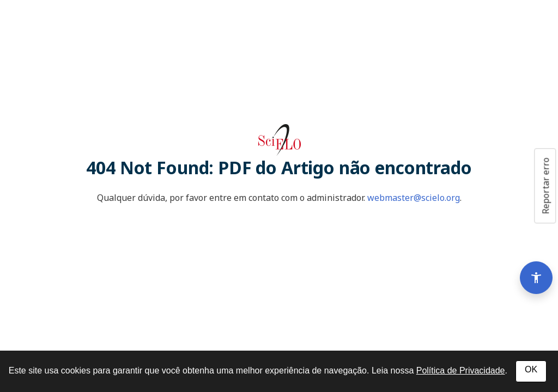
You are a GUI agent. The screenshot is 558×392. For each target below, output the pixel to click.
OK (531, 369)
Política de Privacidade (461, 370)
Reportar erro (545, 186)
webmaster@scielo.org (414, 198)
